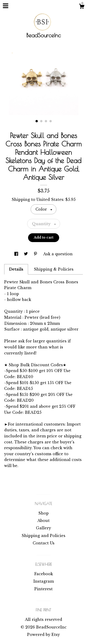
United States (50, 199)
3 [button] (46, 121)
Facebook (44, 574)
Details (16, 269)
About (43, 521)
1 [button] (37, 121)
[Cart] (82, 7)
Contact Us (44, 543)
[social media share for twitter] (26, 254)
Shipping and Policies (43, 536)
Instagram (44, 581)
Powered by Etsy (43, 635)
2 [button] (41, 121)
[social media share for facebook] (17, 254)
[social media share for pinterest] (36, 254)
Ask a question (58, 254)
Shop (43, 513)
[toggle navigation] (6, 6)
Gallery (43, 528)
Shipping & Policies (54, 269)
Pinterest (43, 589)
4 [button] (51, 121)
